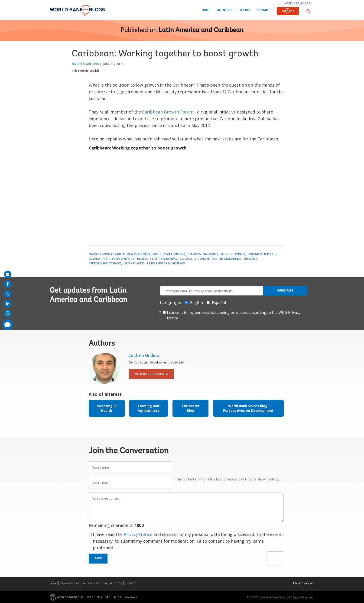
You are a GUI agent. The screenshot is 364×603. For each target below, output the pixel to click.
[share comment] (8, 325)
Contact (263, 10)
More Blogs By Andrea (151, 374)
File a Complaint (304, 583)
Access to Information (97, 583)
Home (206, 10)
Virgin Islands (134, 263)
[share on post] (8, 294)
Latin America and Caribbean (201, 30)
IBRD (90, 597)
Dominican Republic (262, 254)
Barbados (211, 254)
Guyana (94, 259)
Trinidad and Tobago (105, 263)
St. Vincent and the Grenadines (218, 259)
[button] (308, 11)
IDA (100, 597)
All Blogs (225, 10)
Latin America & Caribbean (166, 263)
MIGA (118, 597)
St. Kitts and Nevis (163, 259)
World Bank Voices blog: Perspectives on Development (248, 408)
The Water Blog (190, 408)
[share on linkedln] (8, 304)
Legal (53, 583)
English (94, 71)
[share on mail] (8, 274)
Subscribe (285, 291)
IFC (108, 597)
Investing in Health (107, 408)
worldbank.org (298, 3)
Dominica (238, 254)
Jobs (119, 583)
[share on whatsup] (8, 313)
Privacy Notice (138, 534)
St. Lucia (186, 259)
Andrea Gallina (85, 64)
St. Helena (140, 259)
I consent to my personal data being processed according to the (234, 315)
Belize (225, 254)
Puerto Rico (121, 259)
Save (98, 558)
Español (219, 303)
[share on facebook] (8, 284)
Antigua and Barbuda (169, 254)
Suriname (250, 259)
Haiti (106, 259)
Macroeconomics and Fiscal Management (120, 254)
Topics (244, 10)
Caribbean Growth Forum (168, 112)
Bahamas (194, 254)
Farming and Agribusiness (149, 408)
